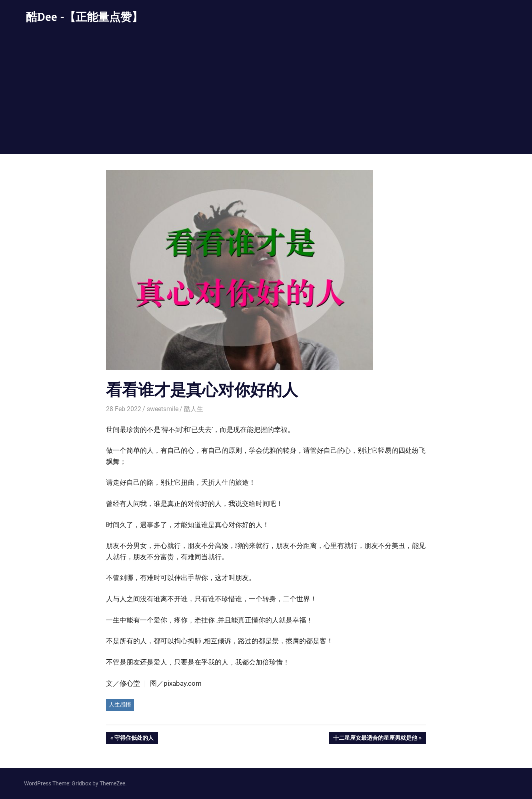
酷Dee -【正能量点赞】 (84, 17)
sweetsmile (163, 409)
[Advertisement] (266, 94)
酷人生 (194, 409)
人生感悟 (120, 705)
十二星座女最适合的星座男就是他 (375, 739)
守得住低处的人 (134, 739)
